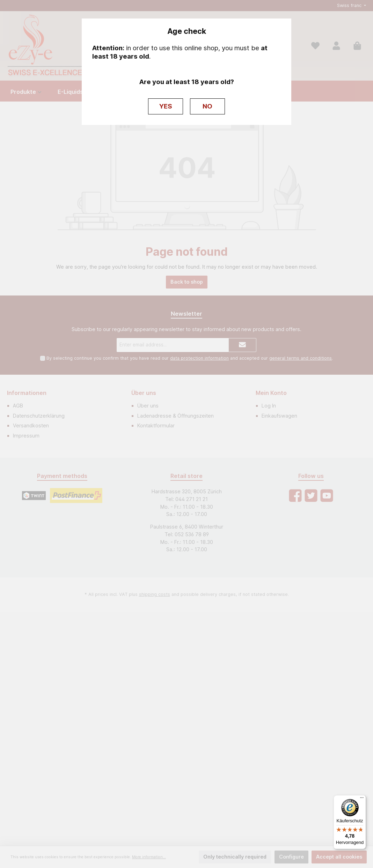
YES (166, 106)
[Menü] (362, 799)
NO (207, 106)
